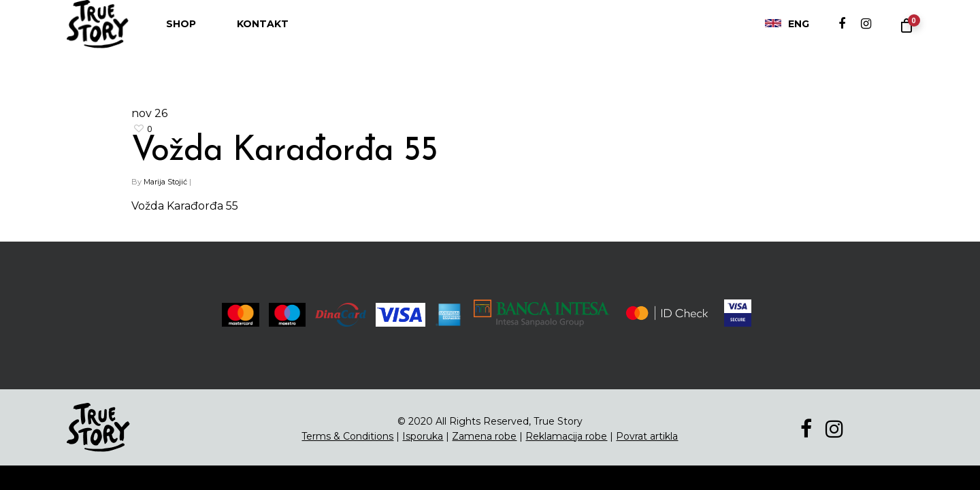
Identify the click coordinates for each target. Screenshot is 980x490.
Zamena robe (484, 436)
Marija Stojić (165, 182)
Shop (181, 37)
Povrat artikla (647, 436)
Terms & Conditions (347, 436)
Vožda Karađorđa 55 (284, 151)
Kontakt (263, 37)
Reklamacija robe (566, 436)
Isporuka (423, 436)
